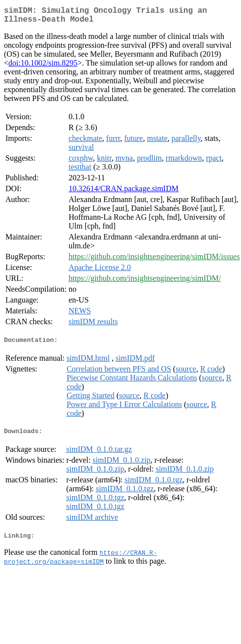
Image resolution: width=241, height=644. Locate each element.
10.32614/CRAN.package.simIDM (123, 192)
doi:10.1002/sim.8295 (43, 67)
